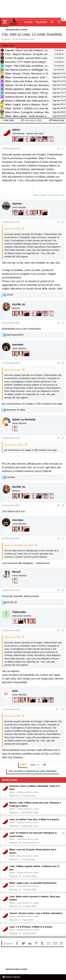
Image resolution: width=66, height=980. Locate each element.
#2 (63, 222)
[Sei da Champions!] (27, 144)
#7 (63, 538)
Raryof (16, 572)
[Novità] (52, 22)
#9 (63, 631)
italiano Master (12, 977)
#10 (62, 709)
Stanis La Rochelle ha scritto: (19, 545)
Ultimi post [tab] (8, 45)
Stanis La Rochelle (24, 419)
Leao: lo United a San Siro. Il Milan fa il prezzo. (35, 819)
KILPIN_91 (19, 304)
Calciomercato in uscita (28, 792)
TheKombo (19, 612)
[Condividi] (58, 149)
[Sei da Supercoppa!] (39, 144)
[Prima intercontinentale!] (51, 144)
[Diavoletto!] (15, 144)
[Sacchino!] (45, 144)
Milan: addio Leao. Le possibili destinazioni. (33, 883)
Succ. (35, 765)
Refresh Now (57, 120)
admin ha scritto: (13, 229)
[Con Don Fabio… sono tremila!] (33, 144)
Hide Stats (8, 120)
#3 (63, 323)
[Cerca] (59, 22)
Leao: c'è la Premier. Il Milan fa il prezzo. (31, 927)
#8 (63, 590)
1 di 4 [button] (23, 765)
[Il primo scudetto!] (39, 217)
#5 (63, 438)
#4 (63, 363)
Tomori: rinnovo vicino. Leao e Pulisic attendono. (36, 913)
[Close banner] (64, 19)
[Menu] (5, 22)
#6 (63, 505)
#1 (63, 149)
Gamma (17, 204)
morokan (18, 344)
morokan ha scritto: (14, 445)
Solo (15, 691)
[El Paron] (21, 144)
